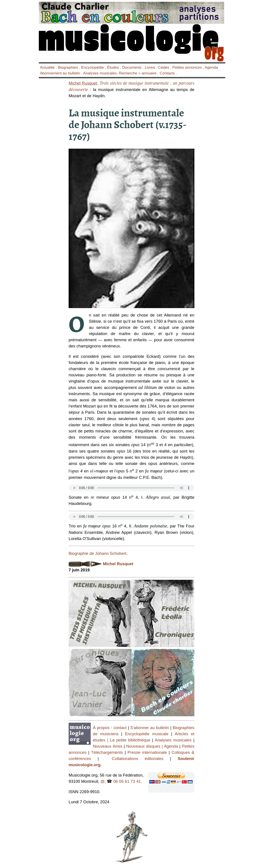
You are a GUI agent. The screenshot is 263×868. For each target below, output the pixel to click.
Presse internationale (147, 752)
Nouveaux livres (108, 746)
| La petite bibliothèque (129, 740)
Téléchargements (107, 752)
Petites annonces (187, 67)
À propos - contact (110, 728)
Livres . (151, 67)
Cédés (164, 67)
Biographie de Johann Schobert (97, 553)
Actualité (47, 67)
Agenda (211, 67)
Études (113, 67)
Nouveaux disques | (145, 746)
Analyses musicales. (101, 73)
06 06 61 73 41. (128, 781)
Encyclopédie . (94, 67)
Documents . (133, 67)
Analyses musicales (174, 740)
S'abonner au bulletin (150, 728)
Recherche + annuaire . (139, 73)
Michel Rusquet (118, 564)
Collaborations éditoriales (134, 759)
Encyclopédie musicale (147, 734)
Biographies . (70, 67)
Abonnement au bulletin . (62, 73)
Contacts (167, 73)
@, (103, 781)
